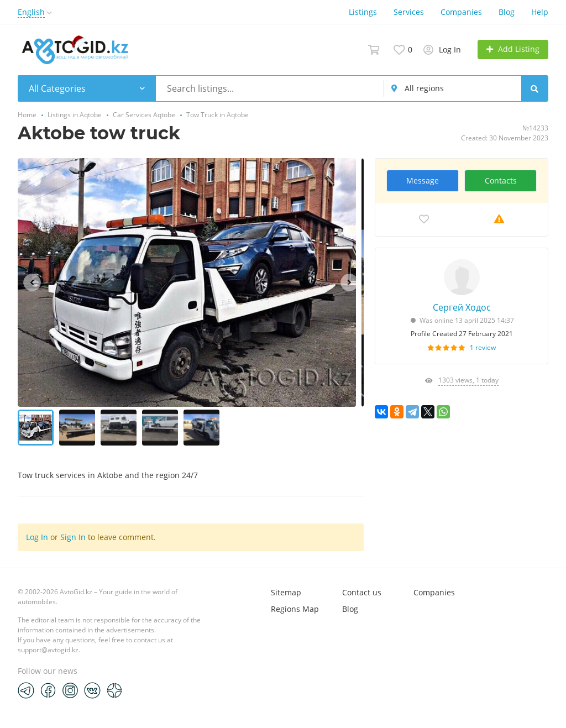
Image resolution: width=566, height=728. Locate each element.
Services (409, 12)
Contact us (362, 592)
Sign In (73, 537)
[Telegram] (26, 690)
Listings (363, 12)
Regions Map (295, 609)
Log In (37, 537)
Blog (507, 12)
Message (423, 180)
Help (540, 12)
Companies (461, 12)
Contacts (501, 180)
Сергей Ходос (462, 307)
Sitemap (286, 592)
